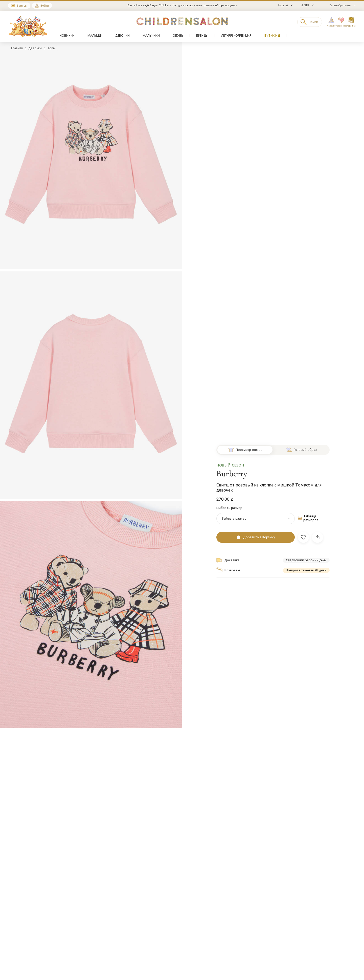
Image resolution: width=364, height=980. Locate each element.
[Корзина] (351, 22)
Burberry (232, 463)
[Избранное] (339, 22)
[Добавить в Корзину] (256, 527)
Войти (45, 6)
